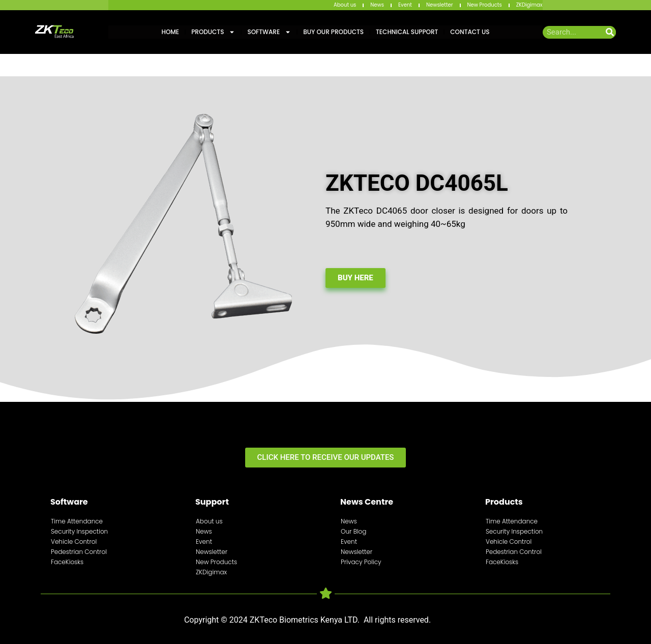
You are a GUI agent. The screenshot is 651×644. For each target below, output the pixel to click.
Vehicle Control (74, 541)
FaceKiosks (67, 562)
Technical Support (407, 32)
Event (405, 5)
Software (269, 32)
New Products (485, 5)
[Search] (610, 32)
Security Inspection (79, 531)
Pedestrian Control (79, 552)
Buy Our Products (333, 32)
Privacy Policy (361, 562)
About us (345, 5)
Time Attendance (77, 521)
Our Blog (353, 531)
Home (170, 32)
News (377, 5)
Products (213, 32)
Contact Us (470, 32)
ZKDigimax (529, 5)
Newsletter (440, 5)
